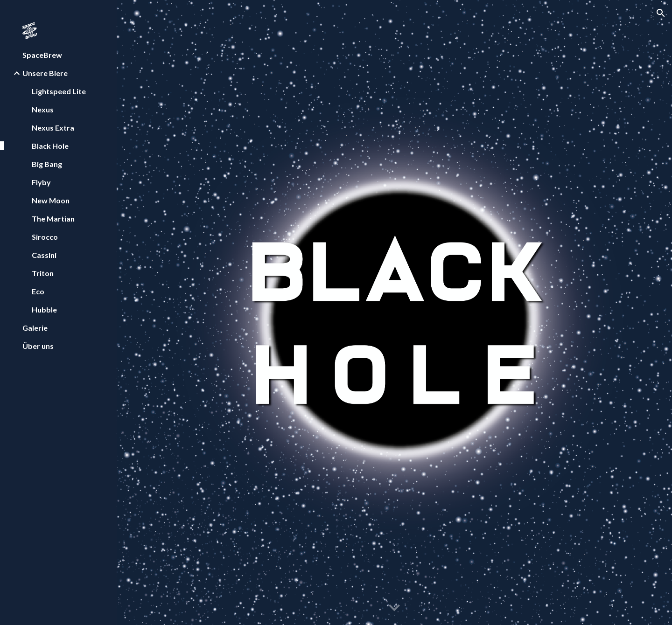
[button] (661, 13)
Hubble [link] (44, 309)
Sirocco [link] (45, 237)
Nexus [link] (43, 109)
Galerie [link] (35, 328)
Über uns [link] (38, 346)
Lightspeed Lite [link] (59, 91)
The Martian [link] (53, 219)
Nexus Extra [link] (53, 128)
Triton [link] (43, 273)
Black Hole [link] (50, 146)
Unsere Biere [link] (45, 73)
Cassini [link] (44, 255)
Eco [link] (38, 291)
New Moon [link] (51, 200)
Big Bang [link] (47, 164)
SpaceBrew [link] (42, 55)
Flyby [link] (41, 182)
